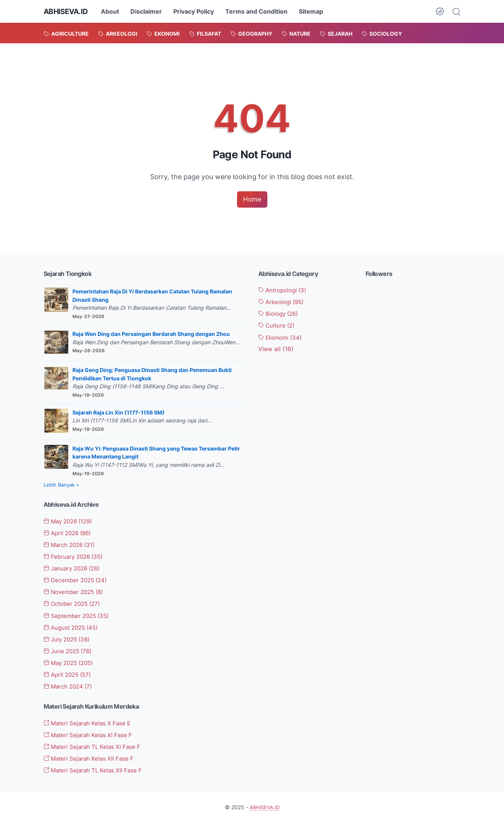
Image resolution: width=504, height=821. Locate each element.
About (113, 11)
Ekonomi (282, 337)
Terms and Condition (259, 11)
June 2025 (70, 650)
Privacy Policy (197, 11)
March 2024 (70, 685)
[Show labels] (276, 349)
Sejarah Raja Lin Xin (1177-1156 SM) (119, 413)
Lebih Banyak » (61, 485)
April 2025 (70, 674)
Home (252, 199)
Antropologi (284, 291)
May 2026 (71, 522)
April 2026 (70, 533)
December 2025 (78, 580)
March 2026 (71, 545)
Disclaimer (149, 11)
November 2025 (76, 592)
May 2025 (71, 662)
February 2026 (76, 557)
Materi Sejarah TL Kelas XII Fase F (96, 769)
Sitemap (314, 11)
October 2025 (75, 604)
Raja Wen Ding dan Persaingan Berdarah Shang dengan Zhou (151, 334)
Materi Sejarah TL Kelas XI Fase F (95, 745)
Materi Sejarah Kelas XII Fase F (91, 757)
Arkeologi (283, 303)
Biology (280, 314)
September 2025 (79, 615)
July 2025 (69, 638)
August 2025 (73, 627)
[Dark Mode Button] (440, 11)
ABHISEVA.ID (67, 11)
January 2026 (75, 568)
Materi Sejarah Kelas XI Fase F (90, 733)
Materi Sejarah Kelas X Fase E (90, 722)
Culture (278, 326)
